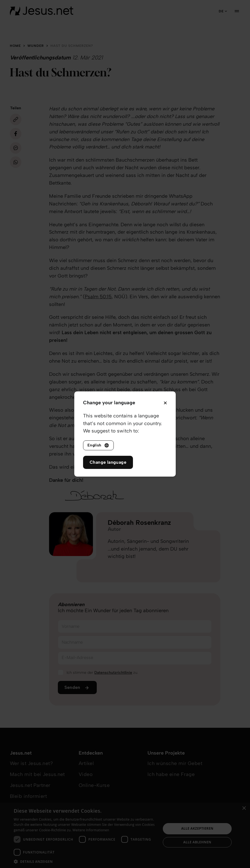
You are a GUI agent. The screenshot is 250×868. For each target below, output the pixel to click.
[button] (85, 861)
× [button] (244, 808)
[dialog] (125, 835)
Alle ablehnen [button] (197, 842)
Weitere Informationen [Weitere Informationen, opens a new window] (91, 830)
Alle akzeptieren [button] (197, 828)
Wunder (36, 46)
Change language (108, 462)
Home (15, 46)
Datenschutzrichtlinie (113, 673)
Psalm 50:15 (98, 297)
